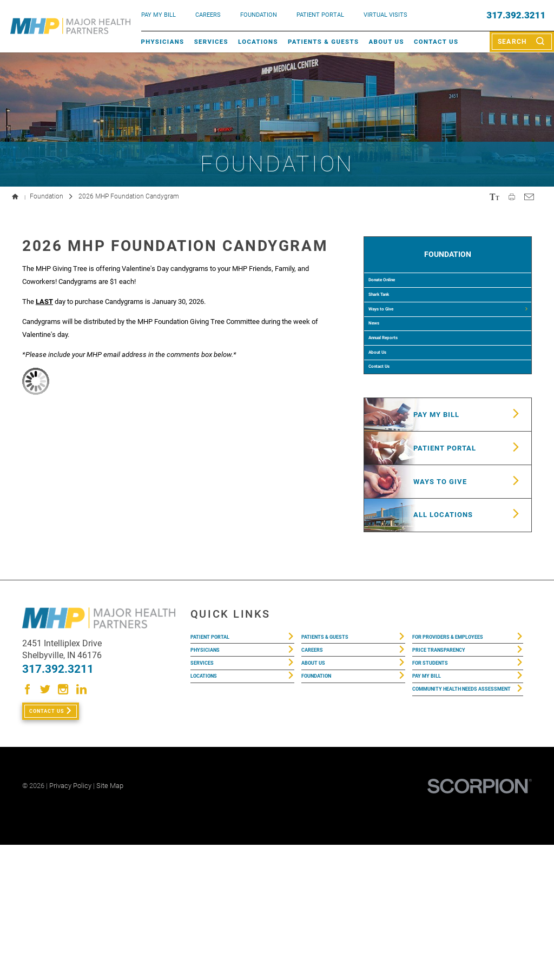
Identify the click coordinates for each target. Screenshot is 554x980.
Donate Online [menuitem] (396, 295)
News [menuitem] (381, 372)
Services (211, 42)
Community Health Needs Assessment (459, 840)
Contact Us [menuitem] (390, 448)
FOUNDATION (259, 15)
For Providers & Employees (462, 764)
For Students (437, 800)
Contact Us (436, 42)
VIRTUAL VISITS (385, 15)
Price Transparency (450, 782)
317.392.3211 (516, 15)
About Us (386, 42)
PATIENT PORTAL (320, 15)
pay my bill (159, 15)
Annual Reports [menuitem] (398, 398)
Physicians (163, 42)
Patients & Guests (323, 42)
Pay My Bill (432, 817)
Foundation (47, 196)
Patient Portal (218, 764)
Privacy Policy (70, 921)
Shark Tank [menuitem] (391, 321)
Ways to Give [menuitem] (394, 347)
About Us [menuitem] (387, 423)
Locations (258, 42)
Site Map (110, 921)
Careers (208, 15)
